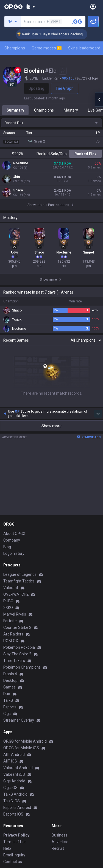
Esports (10, 707)
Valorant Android (18, 768)
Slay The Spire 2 (17, 654)
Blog (7, 547)
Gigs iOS (10, 788)
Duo (7, 694)
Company (12, 540)
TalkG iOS (12, 801)
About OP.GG (14, 534)
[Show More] (30, 7)
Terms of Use (15, 842)
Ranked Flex (85, 154)
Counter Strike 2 (17, 627)
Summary (15, 110)
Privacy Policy (16, 835)
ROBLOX (11, 641)
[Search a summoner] (77, 22)
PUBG (8, 601)
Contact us (13, 862)
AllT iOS (10, 761)
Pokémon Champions (22, 667)
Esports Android (17, 808)
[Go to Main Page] (13, 7)
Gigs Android (14, 781)
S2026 (17, 154)
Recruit (58, 848)
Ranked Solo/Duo (52, 154)
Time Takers (14, 661)
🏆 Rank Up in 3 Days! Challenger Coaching (56, 34)
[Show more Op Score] (98, 414)
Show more (51, 426)
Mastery (71, 110)
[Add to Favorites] (63, 71)
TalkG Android (15, 794)
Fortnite (10, 621)
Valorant (11, 588)
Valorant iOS (14, 774)
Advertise (60, 842)
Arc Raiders (13, 634)
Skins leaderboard (84, 48)
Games (9, 687)
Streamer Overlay (19, 720)
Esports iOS (13, 814)
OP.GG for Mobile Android (25, 741)
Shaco (18, 190)
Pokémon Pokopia (19, 647)
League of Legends (20, 574)
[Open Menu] (93, 7)
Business (59, 835)
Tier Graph (65, 88)
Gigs (7, 714)
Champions (15, 48)
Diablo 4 (10, 674)
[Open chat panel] (99, 99)
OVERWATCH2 (16, 594)
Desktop (10, 680)
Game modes (47, 48)
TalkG (8, 700)
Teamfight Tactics (19, 581)
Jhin (16, 177)
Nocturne (21, 163)
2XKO (8, 608)
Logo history (14, 553)
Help (7, 848)
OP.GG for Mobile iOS (21, 748)
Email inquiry (14, 855)
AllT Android (14, 754)
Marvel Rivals (15, 614)
